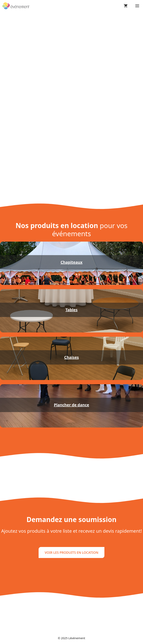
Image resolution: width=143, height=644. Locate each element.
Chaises (72, 357)
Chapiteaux (72, 262)
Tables (71, 310)
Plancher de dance (71, 405)
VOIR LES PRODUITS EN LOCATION (72, 552)
